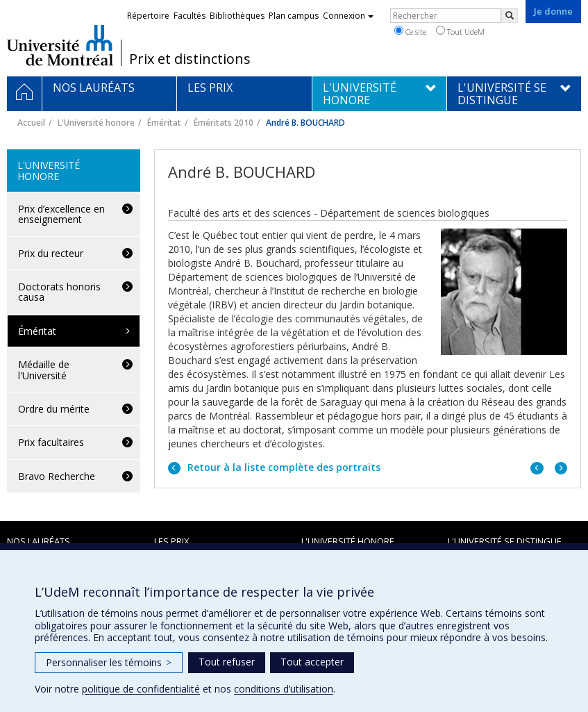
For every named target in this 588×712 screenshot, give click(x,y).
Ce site (410, 31)
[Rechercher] (510, 16)
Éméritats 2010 (224, 123)
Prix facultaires (51, 442)
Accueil (31, 123)
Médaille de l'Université (44, 370)
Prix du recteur (51, 253)
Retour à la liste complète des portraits (283, 467)
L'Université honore (96, 123)
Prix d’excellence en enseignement (61, 214)
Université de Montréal (60, 45)
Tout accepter (312, 662)
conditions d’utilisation (284, 689)
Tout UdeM (460, 31)
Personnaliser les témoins (109, 662)
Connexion (348, 16)
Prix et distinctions (190, 59)
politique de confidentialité (141, 689)
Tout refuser (227, 662)
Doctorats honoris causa (59, 292)
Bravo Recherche (57, 476)
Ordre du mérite (54, 409)
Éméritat (164, 123)
